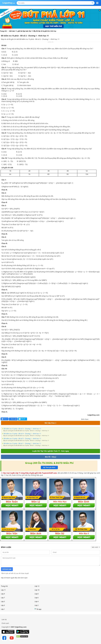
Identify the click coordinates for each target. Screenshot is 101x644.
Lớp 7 (3, 598)
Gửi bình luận (7, 569)
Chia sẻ (5, 419)
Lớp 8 (37, 594)
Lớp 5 (3, 601)
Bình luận (13, 419)
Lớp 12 (37, 586)
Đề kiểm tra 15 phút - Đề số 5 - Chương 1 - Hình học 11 (22, 438)
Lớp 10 (37, 590)
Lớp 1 (3, 609)
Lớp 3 (3, 605)
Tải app (38, 609)
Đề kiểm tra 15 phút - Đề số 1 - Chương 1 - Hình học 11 (22, 443)
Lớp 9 (3, 594)
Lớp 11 (3, 590)
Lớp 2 (37, 605)
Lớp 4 (37, 601)
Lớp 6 (37, 598)
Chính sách (5, 623)
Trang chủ (4, 586)
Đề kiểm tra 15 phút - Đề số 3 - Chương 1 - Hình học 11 (22, 429)
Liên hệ (4, 619)
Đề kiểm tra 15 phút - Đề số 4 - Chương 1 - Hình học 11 (22, 434)
